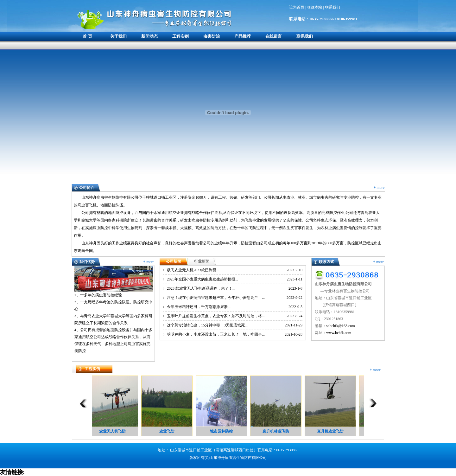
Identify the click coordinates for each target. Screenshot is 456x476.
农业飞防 (168, 431)
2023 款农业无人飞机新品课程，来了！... (201, 288)
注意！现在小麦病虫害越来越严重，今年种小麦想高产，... (216, 298)
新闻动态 (149, 36)
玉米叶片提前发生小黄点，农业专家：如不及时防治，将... (216, 316)
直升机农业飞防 (331, 431)
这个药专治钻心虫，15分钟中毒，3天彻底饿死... (207, 325)
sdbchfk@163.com (341, 326)
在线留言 (274, 36)
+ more (379, 188)
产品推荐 (243, 36)
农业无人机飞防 (113, 431)
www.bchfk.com (339, 333)
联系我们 (332, 7)
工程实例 (180, 36)
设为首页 (297, 7)
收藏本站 (315, 7)
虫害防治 (212, 36)
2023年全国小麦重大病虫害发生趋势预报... (203, 279)
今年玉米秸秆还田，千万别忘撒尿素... (199, 307)
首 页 (87, 36)
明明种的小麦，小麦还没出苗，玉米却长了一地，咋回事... (216, 334)
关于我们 (118, 36)
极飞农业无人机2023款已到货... (193, 270)
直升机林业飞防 (277, 431)
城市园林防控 (222, 431)
